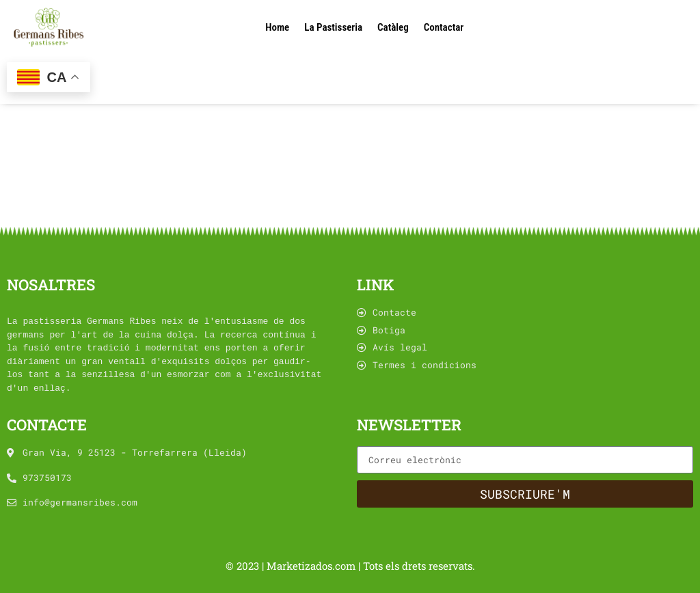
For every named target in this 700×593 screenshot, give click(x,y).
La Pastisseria (333, 27)
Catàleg (393, 27)
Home (277, 27)
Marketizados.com (312, 566)
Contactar (444, 27)
